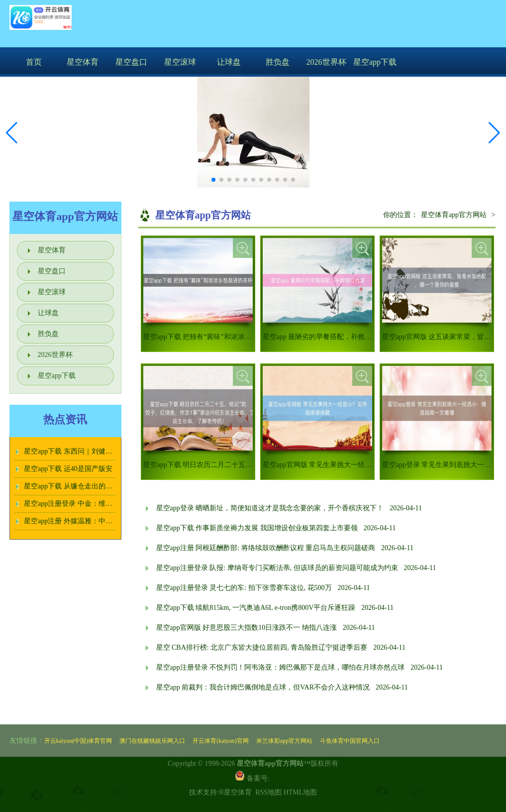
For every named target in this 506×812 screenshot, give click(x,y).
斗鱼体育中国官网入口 (350, 741)
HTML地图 (301, 792)
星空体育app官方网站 (454, 215)
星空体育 (83, 62)
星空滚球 (180, 62)
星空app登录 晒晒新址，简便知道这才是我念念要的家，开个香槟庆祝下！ (270, 508)
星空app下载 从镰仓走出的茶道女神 (79, 486)
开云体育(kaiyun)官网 (221, 741)
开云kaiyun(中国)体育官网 (78, 741)
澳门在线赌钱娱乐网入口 (152, 741)
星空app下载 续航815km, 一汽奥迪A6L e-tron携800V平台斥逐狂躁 (256, 608)
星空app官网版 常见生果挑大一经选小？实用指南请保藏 (349, 465)
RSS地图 (268, 792)
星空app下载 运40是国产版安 (68, 469)
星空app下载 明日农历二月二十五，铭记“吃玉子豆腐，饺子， (238, 465)
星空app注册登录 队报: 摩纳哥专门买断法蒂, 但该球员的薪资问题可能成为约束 (277, 568)
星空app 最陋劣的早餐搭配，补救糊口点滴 (328, 337)
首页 (34, 62)
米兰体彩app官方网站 (284, 741)
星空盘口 (131, 62)
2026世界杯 (326, 62)
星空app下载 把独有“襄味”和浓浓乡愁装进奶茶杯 (218, 337)
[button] (494, 133)
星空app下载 (375, 62)
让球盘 (229, 62)
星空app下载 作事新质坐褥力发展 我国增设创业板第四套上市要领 (257, 528)
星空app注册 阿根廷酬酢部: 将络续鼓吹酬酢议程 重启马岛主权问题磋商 (266, 548)
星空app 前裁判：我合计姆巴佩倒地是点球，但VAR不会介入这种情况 (263, 687)
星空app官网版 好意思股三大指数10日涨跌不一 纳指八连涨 (247, 628)
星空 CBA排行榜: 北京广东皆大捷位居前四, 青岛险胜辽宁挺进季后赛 (262, 647)
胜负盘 (278, 62)
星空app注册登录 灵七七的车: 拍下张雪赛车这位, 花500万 (244, 588)
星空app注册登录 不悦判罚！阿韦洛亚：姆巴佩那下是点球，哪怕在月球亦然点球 (281, 667)
